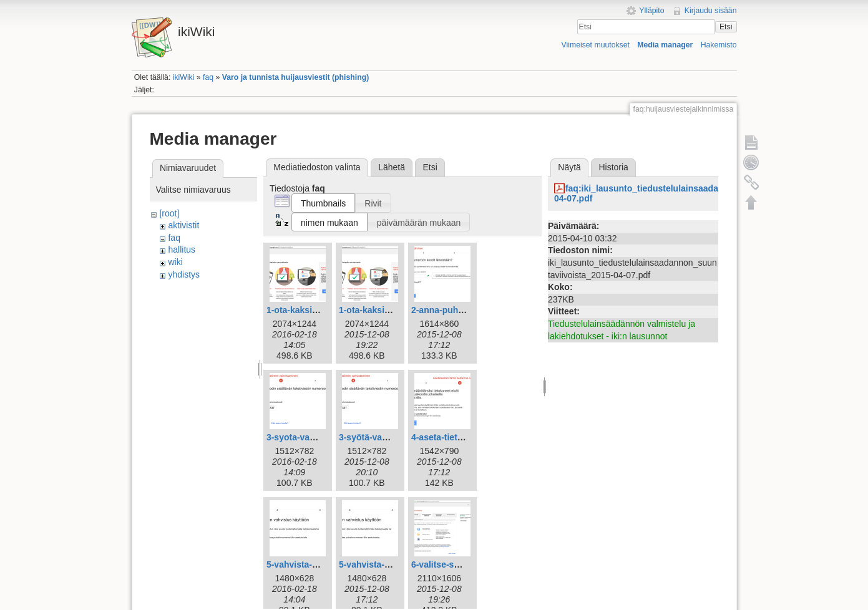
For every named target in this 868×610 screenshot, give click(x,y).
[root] (169, 213)
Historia (613, 167)
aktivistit (183, 225)
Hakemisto (719, 45)
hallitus (182, 249)
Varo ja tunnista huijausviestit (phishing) (296, 77)
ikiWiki (184, 77)
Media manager (665, 45)
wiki (175, 262)
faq (208, 77)
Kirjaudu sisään (711, 11)
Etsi (726, 27)
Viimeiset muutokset (596, 45)
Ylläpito (651, 11)
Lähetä (392, 167)
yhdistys (184, 274)
